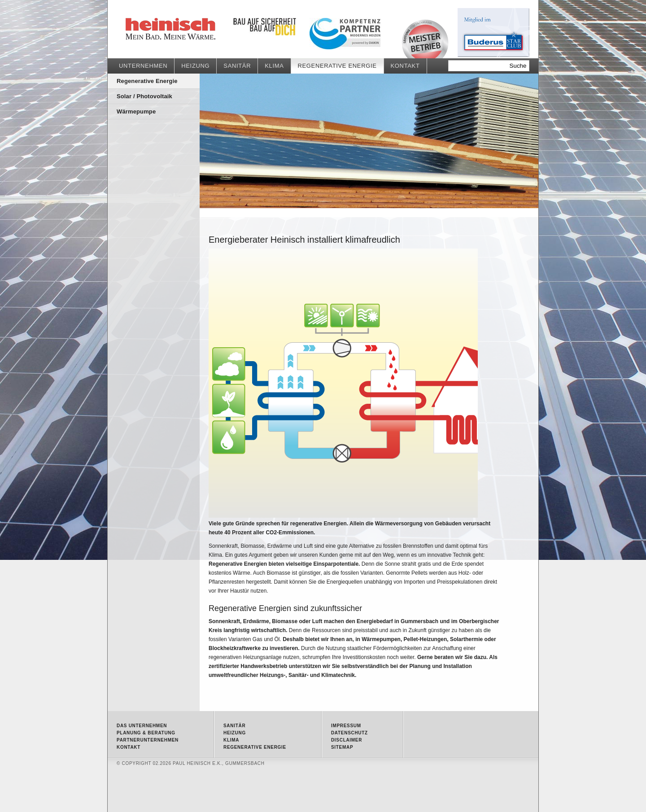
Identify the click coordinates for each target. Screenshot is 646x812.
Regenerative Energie (193, 29)
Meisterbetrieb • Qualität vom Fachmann (425, 39)
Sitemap (342, 747)
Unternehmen (143, 66)
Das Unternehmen (142, 726)
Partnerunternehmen (148, 740)
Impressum (346, 726)
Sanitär (237, 66)
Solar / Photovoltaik (144, 96)
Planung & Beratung (146, 733)
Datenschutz (349, 733)
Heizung (195, 66)
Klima (274, 66)
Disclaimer (347, 740)
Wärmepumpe (136, 111)
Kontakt (405, 66)
